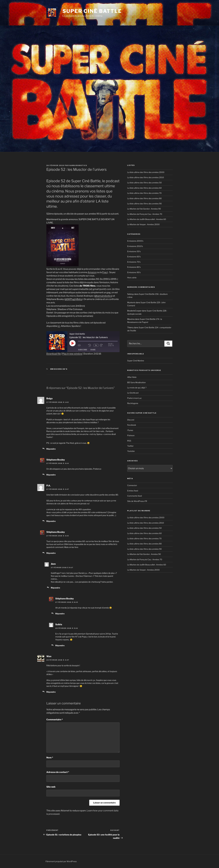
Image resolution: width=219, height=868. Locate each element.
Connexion (132, 485)
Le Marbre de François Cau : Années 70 (145, 214)
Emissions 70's (134, 262)
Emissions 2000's (135, 241)
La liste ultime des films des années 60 (144, 188)
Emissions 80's (59, 369)
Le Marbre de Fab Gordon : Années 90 (144, 209)
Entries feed (133, 491)
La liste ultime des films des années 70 (144, 193)
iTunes (130, 430)
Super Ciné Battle (92, 11)
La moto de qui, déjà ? (137, 388)
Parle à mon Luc (135, 398)
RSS (129, 441)
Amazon (92, 272)
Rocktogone (133, 403)
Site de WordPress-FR (137, 501)
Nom (50, 758)
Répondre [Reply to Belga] (51, 449)
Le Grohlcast (133, 393)
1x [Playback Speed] (96, 345)
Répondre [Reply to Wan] (51, 692)
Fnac (105, 272)
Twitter (130, 446)
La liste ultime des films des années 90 (144, 204)
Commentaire (55, 720)
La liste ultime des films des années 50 (144, 183)
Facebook (132, 425)
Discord (131, 420)
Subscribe (83, 350)
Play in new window (72, 354)
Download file (54, 354)
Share (93, 350)
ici (59, 326)
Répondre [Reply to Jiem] (55, 588)
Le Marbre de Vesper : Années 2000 (143, 224)
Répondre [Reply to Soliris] (60, 645)
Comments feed (135, 496)
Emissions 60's (134, 257)
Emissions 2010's (135, 246)
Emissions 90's (134, 272)
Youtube (131, 451)
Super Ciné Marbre (136, 361)
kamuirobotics (78, 165)
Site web (51, 787)
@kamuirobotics (103, 296)
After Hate (132, 377)
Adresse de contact (58, 772)
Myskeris (131, 302)
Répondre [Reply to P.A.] (51, 521)
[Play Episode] (72, 343)
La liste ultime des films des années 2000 (146, 172)
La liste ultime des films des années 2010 (146, 177)
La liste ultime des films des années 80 (144, 198)
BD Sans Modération (136, 382)
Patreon (131, 435)
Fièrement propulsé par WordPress (61, 861)
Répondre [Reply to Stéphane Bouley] (51, 475)
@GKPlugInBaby (73, 299)
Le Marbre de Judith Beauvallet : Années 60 (147, 219)
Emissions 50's (134, 251)
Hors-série (132, 278)
